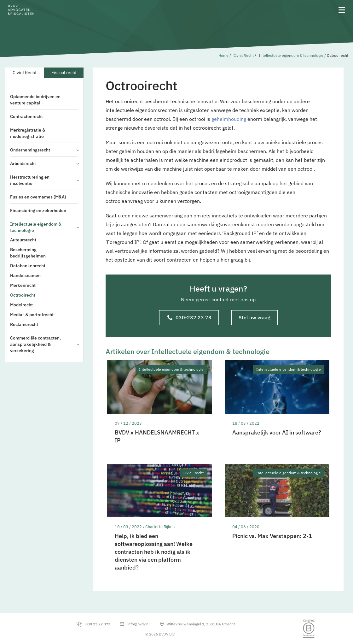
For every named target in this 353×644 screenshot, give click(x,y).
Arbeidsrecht (44, 163)
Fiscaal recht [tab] (64, 73)
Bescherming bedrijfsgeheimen (28, 253)
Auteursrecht (23, 240)
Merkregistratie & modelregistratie (28, 133)
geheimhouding (229, 119)
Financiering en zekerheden (38, 210)
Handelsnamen (25, 275)
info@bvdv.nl (138, 624)
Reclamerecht (24, 324)
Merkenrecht (23, 285)
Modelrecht (21, 305)
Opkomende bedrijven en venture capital (35, 100)
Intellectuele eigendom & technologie (291, 55)
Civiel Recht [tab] (25, 73)
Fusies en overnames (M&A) (38, 197)
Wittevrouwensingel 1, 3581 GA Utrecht (201, 624)
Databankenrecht (28, 266)
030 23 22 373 (98, 624)
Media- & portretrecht (32, 315)
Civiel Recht (244, 55)
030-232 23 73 (189, 318)
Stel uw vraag (255, 317)
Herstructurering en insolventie (44, 180)
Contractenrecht (26, 116)
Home (223, 55)
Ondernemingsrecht (44, 150)
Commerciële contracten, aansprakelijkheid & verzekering (44, 344)
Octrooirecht (23, 295)
